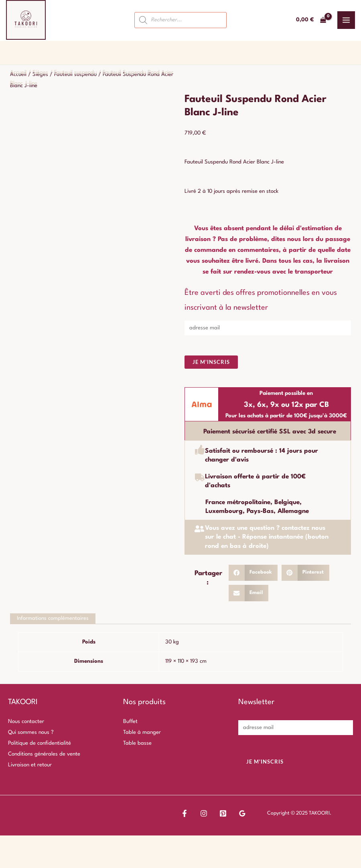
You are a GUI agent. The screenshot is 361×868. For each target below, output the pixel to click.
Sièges (40, 73)
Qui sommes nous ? (31, 733)
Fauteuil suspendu (75, 73)
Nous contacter (26, 722)
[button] (253, 573)
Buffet (130, 722)
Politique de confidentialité (40, 744)
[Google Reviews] (221, 814)
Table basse (137, 744)
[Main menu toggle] (346, 20)
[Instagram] (197, 814)
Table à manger (142, 733)
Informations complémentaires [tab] (53, 619)
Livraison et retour (30, 765)
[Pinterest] (209, 814)
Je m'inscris (211, 362)
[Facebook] (185, 814)
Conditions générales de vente (44, 755)
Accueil (18, 73)
